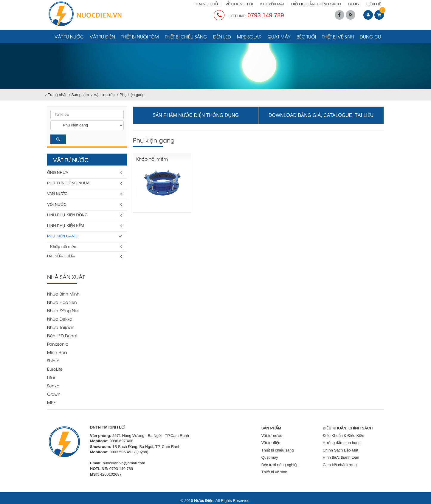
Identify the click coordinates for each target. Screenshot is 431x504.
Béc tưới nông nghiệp (280, 465)
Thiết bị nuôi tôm (140, 36)
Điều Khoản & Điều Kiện (343, 436)
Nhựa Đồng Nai (63, 310)
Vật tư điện (102, 36)
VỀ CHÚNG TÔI (239, 4)
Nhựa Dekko (60, 319)
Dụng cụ (370, 36)
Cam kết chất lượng (339, 465)
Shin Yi (53, 360)
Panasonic (58, 344)
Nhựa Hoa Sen (62, 302)
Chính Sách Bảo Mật (340, 450)
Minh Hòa (57, 352)
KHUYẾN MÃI (272, 4)
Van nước (85, 194)
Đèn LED (222, 36)
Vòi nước (85, 205)
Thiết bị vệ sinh (338, 36)
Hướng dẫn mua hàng (341, 443)
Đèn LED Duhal (62, 335)
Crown (54, 394)
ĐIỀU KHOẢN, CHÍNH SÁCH (316, 4)
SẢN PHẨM (271, 428)
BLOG (354, 4)
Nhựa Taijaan (61, 327)
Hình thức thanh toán (341, 457)
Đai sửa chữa (85, 256)
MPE (51, 402)
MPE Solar (249, 36)
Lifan (52, 377)
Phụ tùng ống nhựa (85, 183)
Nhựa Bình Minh (63, 294)
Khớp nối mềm (86, 247)
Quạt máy (279, 36)
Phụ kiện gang (85, 236)
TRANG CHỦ (207, 4)
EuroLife (55, 369)
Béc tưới (306, 36)
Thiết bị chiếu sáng (186, 36)
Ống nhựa (85, 173)
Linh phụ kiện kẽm (85, 226)
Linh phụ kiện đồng (85, 215)
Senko (53, 385)
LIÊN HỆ (374, 4)
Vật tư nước (69, 36)
